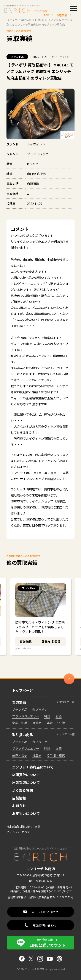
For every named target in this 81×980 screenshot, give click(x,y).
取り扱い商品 (22, 735)
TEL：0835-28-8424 (41, 881)
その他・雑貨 (56, 755)
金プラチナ (40, 710)
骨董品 (37, 723)
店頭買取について (26, 775)
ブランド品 (17, 57)
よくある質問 (22, 790)
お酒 (59, 716)
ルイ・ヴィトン (60, 57)
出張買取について (26, 782)
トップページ (22, 690)
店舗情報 (19, 798)
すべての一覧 (67, 702)
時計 (47, 716)
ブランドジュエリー (26, 716)
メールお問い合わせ (45, 912)
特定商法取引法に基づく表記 (23, 826)
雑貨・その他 (56, 723)
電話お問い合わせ (45, 925)
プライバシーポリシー (19, 832)
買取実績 (19, 702)
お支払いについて (26, 813)
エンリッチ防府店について (33, 767)
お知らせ (19, 806)
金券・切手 (20, 723)
